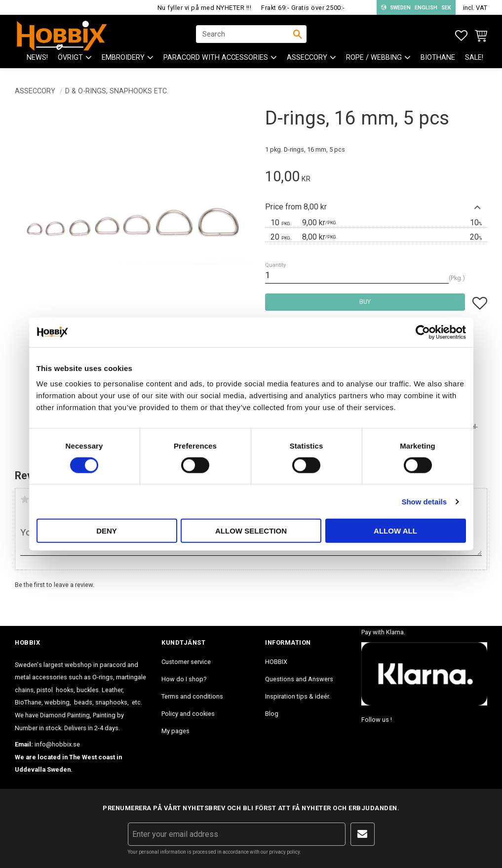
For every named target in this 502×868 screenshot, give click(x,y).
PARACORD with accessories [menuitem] (216, 60)
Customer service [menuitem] (186, 662)
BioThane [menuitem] (438, 60)
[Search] (298, 35)
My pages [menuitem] (175, 731)
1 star (25, 499)
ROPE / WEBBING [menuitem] (374, 60)
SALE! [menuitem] (474, 60)
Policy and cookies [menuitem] (188, 714)
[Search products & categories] (245, 35)
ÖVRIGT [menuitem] (70, 60)
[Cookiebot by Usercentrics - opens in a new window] (423, 332)
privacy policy (284, 852)
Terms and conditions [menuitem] (192, 696)
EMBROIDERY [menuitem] (123, 60)
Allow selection (251, 531)
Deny (107, 531)
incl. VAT (475, 8)
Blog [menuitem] (272, 714)
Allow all (395, 531)
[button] (461, 36)
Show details (424, 501)
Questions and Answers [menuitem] (299, 679)
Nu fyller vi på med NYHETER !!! (205, 8)
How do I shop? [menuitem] (184, 679)
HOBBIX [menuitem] (276, 662)
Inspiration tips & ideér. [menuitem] (298, 696)
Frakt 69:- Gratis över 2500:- (303, 8)
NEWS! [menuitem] (37, 60)
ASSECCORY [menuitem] (307, 60)
